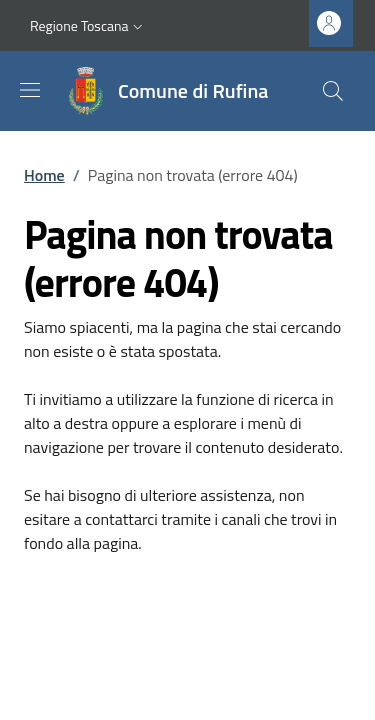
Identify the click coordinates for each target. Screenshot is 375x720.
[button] (88, 26)
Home (44, 175)
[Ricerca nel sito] (333, 91)
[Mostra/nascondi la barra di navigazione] (30, 90)
